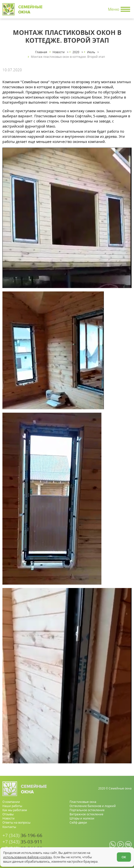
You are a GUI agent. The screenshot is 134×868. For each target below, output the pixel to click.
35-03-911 (22, 842)
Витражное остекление (86, 814)
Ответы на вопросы (16, 823)
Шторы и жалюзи (82, 818)
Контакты (9, 827)
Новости (9, 818)
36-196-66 (22, 835)
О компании (11, 802)
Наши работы (12, 806)
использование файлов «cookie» (28, 857)
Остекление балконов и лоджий (93, 806)
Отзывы (8, 814)
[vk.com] (128, 844)
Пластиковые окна (83, 802)
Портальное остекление (87, 810)
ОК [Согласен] (124, 857)
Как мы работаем (15, 810)
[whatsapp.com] (113, 844)
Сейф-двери (78, 823)
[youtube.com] (121, 844)
